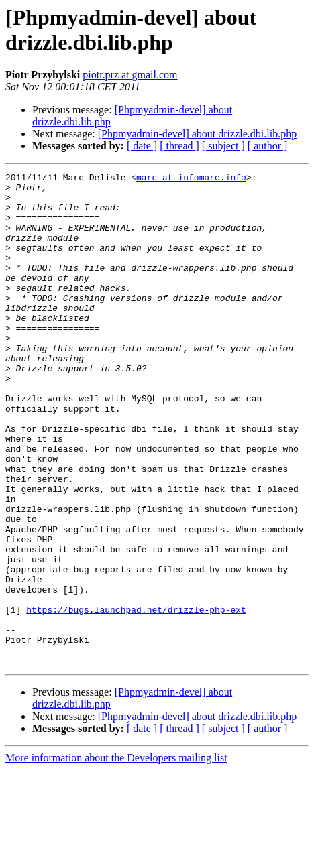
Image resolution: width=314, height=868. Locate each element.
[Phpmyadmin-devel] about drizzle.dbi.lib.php (197, 134)
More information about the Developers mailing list (116, 856)
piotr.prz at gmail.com (130, 75)
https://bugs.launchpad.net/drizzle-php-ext (136, 698)
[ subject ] (223, 146)
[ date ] (142, 146)
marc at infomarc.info (191, 179)
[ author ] (268, 146)
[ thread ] (179, 146)
